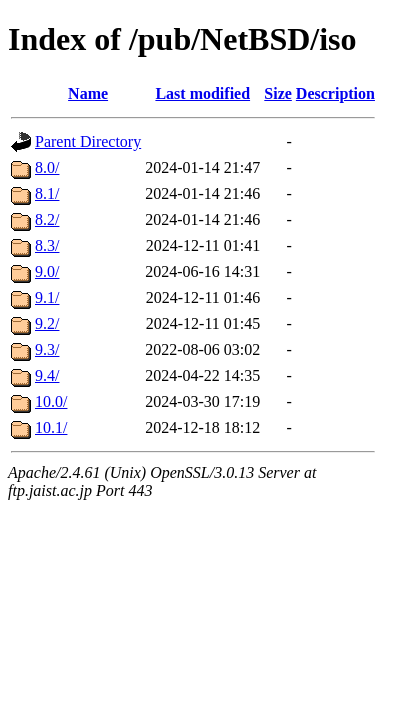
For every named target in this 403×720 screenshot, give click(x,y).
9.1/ (47, 297)
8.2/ (47, 219)
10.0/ (51, 401)
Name (88, 93)
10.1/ (51, 427)
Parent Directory (88, 141)
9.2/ (47, 323)
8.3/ (47, 245)
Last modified (202, 93)
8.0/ (47, 167)
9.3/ (47, 349)
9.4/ (47, 375)
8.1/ (47, 193)
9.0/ (47, 271)
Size (278, 93)
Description (335, 93)
